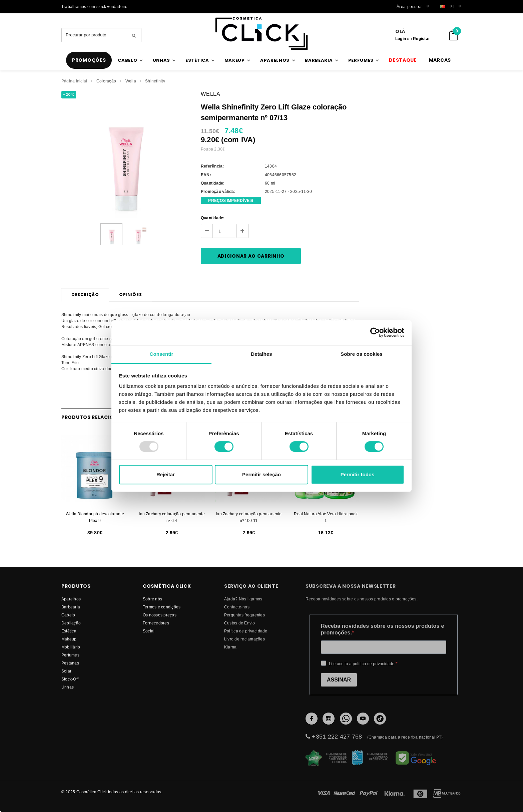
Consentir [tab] (162, 354)
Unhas (68, 687)
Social (149, 631)
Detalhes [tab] (261, 354)
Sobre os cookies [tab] (362, 354)
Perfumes (70, 655)
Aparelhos (71, 599)
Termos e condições (162, 607)
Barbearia (71, 607)
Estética (69, 631)
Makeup (69, 639)
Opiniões (130, 295)
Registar (421, 39)
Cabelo (68, 615)
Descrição (85, 295)
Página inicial (74, 81)
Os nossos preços (160, 615)
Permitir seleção (261, 474)
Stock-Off (70, 679)
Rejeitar (166, 474)
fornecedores (156, 623)
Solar (66, 671)
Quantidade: (213, 218)
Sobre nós (152, 599)
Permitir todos (358, 474)
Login (401, 39)
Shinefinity (155, 81)
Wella (131, 81)
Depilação (71, 623)
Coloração (106, 81)
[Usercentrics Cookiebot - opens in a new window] (375, 332)
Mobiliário (71, 647)
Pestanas (70, 663)
